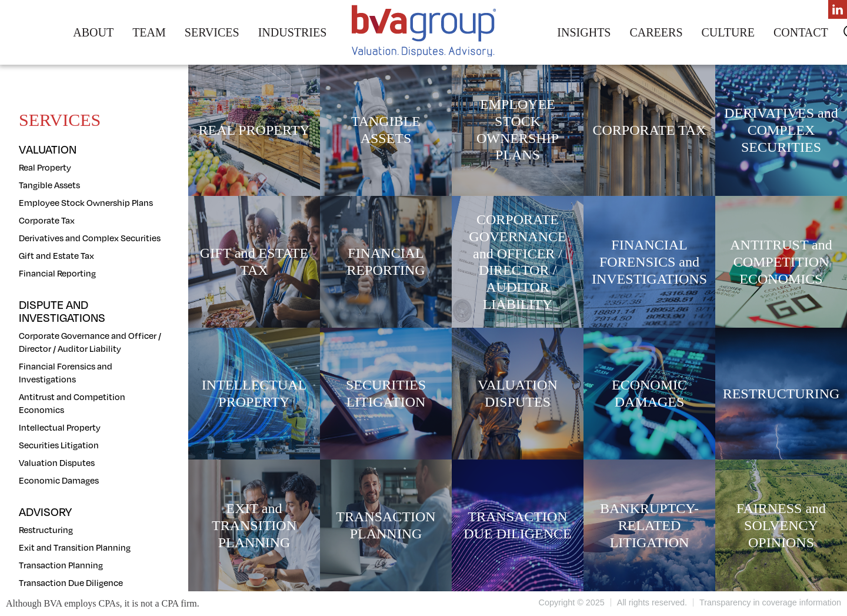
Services (212, 32)
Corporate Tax (47, 220)
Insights (584, 32)
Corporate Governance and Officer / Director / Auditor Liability (90, 342)
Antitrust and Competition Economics (72, 403)
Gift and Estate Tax (56, 255)
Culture (728, 32)
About (93, 32)
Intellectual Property (60, 427)
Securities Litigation (59, 445)
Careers (656, 32)
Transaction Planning (61, 565)
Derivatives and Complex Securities (90, 238)
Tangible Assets (49, 185)
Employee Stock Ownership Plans (86, 202)
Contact (801, 32)
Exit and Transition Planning (75, 547)
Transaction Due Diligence (71, 582)
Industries (293, 32)
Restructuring (46, 530)
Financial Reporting (57, 273)
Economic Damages (59, 480)
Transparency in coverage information (770, 602)
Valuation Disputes (57, 462)
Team (149, 32)
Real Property (45, 167)
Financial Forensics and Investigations (66, 372)
